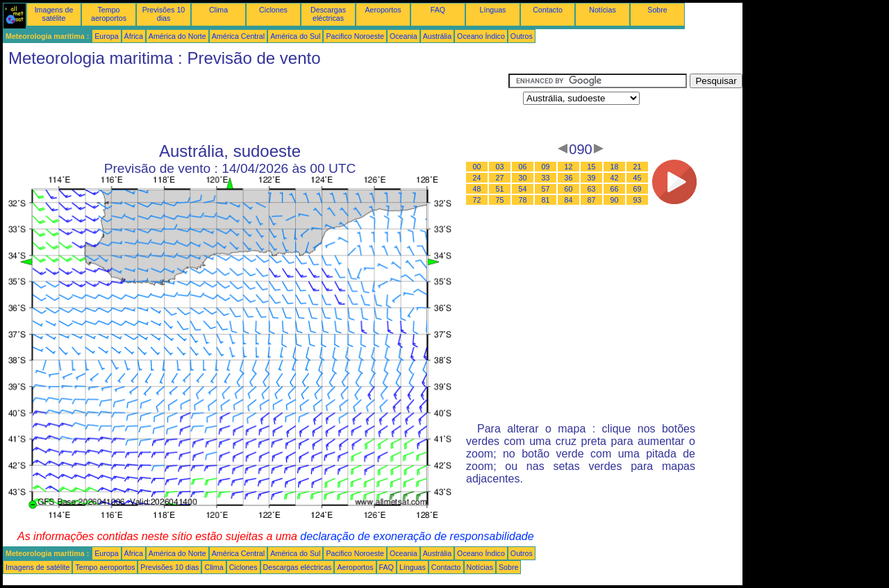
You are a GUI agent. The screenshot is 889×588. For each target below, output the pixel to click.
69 (638, 189)
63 (592, 189)
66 (615, 189)
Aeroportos (383, 10)
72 (477, 200)
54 (523, 189)
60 (569, 189)
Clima (218, 10)
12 (569, 167)
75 (500, 200)
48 (477, 189)
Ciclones (273, 10)
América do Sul (295, 36)
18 (615, 167)
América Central (238, 36)
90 (615, 200)
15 (592, 167)
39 (592, 178)
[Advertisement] (256, 105)
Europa (106, 36)
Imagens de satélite (54, 14)
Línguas (493, 10)
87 (592, 200)
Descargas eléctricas (328, 14)
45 (638, 178)
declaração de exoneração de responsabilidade (417, 536)
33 (546, 178)
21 (638, 167)
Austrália (437, 36)
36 (569, 178)
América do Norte (177, 36)
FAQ (438, 10)
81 (546, 200)
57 (546, 189)
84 (569, 200)
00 (477, 167)
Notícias (603, 10)
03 (500, 167)
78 (523, 200)
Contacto (548, 10)
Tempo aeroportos (109, 14)
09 (546, 167)
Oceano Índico (481, 36)
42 (615, 178)
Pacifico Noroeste (355, 36)
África (134, 36)
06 (523, 167)
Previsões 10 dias (164, 14)
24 (477, 178)
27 (500, 178)
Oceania (404, 36)
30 (523, 178)
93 (638, 200)
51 (500, 189)
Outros (522, 36)
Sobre (657, 10)
